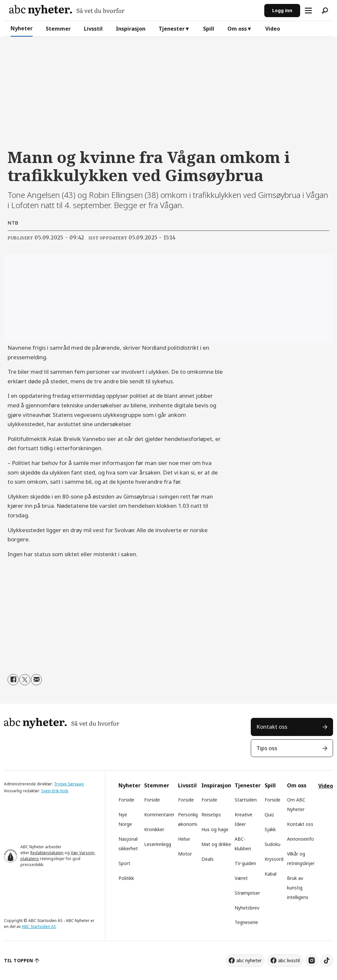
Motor (185, 854)
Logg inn (282, 10)
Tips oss (267, 748)
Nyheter (22, 28)
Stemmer (58, 29)
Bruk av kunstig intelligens (298, 888)
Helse (184, 839)
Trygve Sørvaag (69, 784)
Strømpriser (247, 893)
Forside (126, 800)
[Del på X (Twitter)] (25, 680)
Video (273, 29)
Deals (207, 859)
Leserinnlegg (158, 844)
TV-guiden (245, 863)
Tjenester (172, 29)
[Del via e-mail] (36, 680)
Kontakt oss (272, 727)
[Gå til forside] (67, 10)
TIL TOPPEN (18, 960)
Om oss (237, 29)
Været (241, 878)
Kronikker (154, 829)
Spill (209, 29)
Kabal (271, 874)
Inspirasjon (131, 29)
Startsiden (246, 800)
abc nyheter (249, 960)
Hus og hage (215, 829)
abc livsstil (289, 960)
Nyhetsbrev (247, 908)
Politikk (126, 878)
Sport (124, 863)
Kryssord (274, 859)
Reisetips (211, 815)
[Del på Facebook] (13, 680)
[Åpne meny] (308, 11)
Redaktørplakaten (47, 853)
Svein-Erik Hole (55, 791)
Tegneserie (246, 922)
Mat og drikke (216, 844)
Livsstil (93, 29)
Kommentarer (159, 815)
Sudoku (272, 844)
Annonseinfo (300, 839)
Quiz (269, 815)
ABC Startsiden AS (39, 926)
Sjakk (270, 829)
